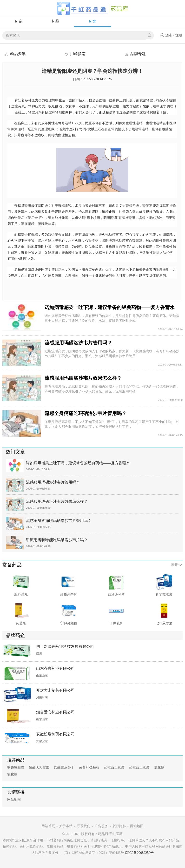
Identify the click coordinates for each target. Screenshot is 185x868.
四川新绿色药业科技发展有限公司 (65, 647)
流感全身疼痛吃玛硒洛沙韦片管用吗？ (86, 413)
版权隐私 (119, 826)
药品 (55, 21)
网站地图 (14, 800)
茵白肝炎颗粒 (89, 767)
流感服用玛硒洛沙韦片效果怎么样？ (83, 378)
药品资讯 (15, 54)
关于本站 (66, 826)
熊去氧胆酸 (16, 767)
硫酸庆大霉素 (39, 767)
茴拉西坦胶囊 (114, 767)
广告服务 (101, 826)
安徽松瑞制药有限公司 (55, 734)
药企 (19, 21)
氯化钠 (159, 767)
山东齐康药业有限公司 (55, 668)
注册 (179, 35)
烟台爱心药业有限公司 (55, 712)
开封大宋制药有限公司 (55, 690)
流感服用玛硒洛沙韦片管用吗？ (78, 343)
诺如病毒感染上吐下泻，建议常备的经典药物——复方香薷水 (110, 307)
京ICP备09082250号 (139, 853)
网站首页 (48, 826)
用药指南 (75, 54)
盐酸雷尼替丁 (64, 767)
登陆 (168, 35)
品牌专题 (135, 54)
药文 (92, 21)
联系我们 (84, 826)
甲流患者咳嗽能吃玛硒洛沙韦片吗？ (57, 540)
